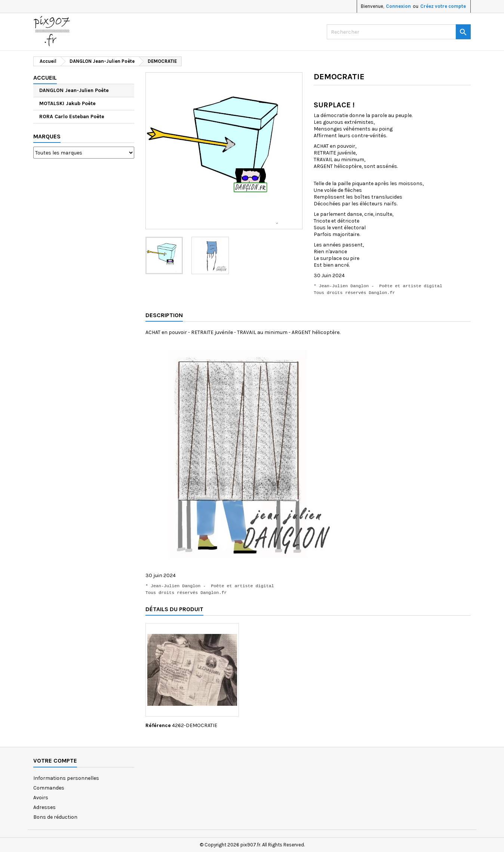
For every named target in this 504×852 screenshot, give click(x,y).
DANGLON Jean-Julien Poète (74, 90)
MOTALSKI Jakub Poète (67, 103)
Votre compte (55, 761)
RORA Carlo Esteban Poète (72, 117)
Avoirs (41, 798)
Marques (47, 136)
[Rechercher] (399, 32)
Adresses (44, 807)
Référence (158, 725)
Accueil (45, 78)
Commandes (49, 788)
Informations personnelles (66, 778)
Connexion (398, 6)
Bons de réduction (55, 817)
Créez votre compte (443, 6)
